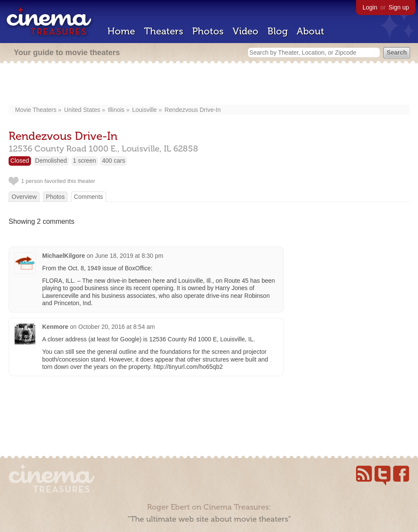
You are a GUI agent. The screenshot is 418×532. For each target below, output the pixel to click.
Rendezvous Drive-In (193, 110)
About (310, 31)
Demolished (51, 161)
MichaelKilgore (64, 256)
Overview (24, 197)
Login (370, 7)
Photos (208, 31)
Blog (278, 31)
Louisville (144, 110)
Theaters (164, 31)
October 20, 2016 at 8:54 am (117, 327)
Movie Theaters (36, 110)
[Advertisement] (209, 85)
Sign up (399, 7)
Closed (20, 161)
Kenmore (55, 327)
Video (246, 31)
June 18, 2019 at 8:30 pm (129, 256)
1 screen (85, 161)
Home (121, 31)
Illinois (116, 110)
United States (82, 110)
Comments (89, 197)
